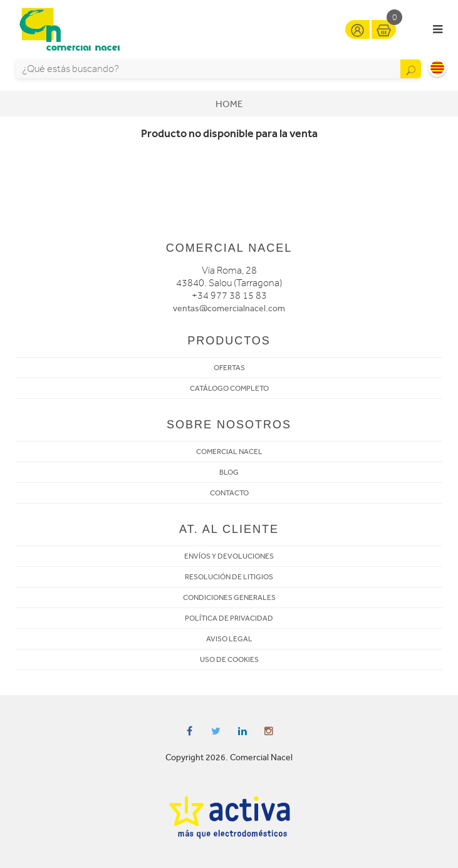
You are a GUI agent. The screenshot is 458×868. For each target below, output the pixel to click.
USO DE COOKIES (229, 659)
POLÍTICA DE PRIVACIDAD (229, 618)
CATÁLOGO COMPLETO (229, 388)
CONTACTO (229, 493)
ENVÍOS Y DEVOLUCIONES (229, 556)
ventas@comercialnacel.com (229, 308)
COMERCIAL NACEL (229, 452)
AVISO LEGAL (229, 639)
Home (229, 104)
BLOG (229, 472)
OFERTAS (229, 368)
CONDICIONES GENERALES (229, 597)
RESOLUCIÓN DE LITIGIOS (229, 577)
